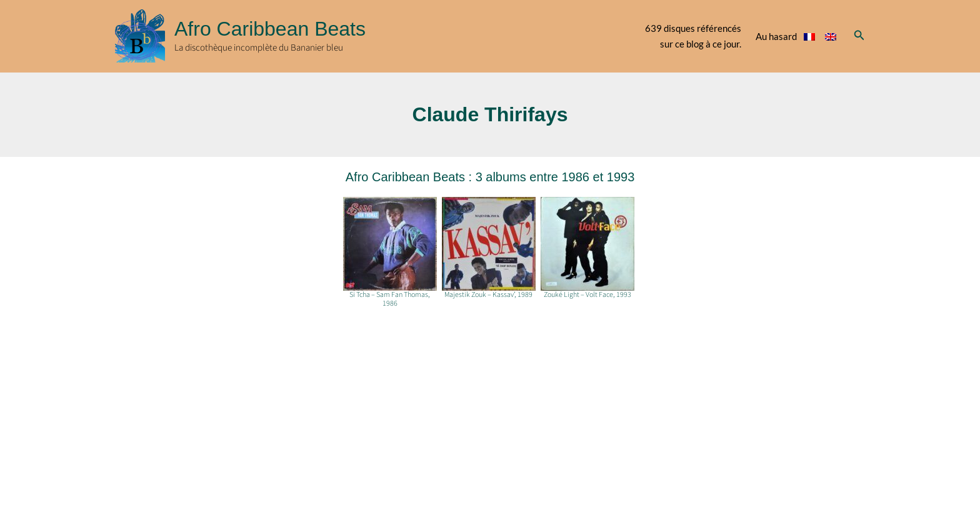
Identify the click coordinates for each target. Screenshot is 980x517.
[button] (859, 36)
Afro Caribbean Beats (270, 29)
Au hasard (776, 36)
